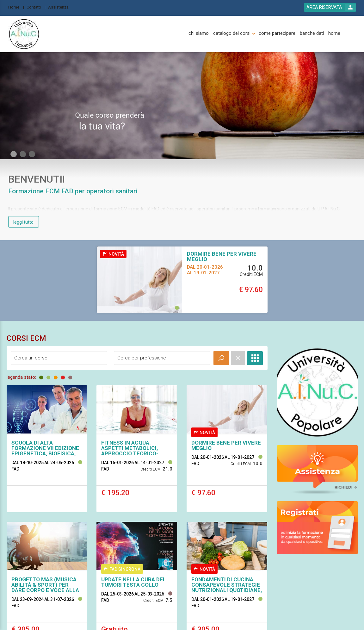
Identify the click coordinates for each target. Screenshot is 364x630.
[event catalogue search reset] (238, 358)
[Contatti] (36, 7)
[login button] (330, 7)
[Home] (16, 7)
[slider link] (317, 392)
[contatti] (147, 580)
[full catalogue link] (255, 358)
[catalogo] (167, 580)
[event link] (47, 449)
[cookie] (240, 580)
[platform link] (24, 34)
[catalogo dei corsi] (232, 33)
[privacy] (186, 580)
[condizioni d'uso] (213, 580)
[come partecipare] (277, 33)
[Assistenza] (60, 7)
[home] (334, 33)
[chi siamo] (199, 33)
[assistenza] (124, 580)
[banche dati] (312, 33)
